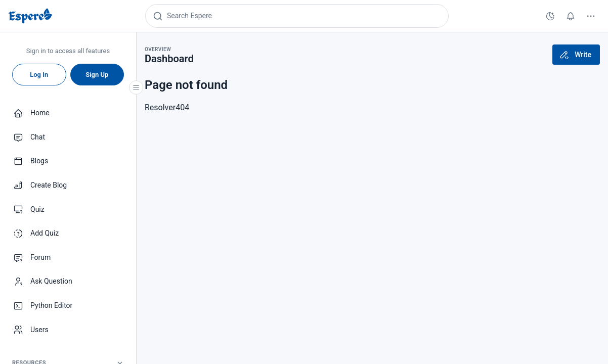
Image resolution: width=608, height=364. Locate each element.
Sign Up (97, 75)
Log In (39, 75)
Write (575, 55)
